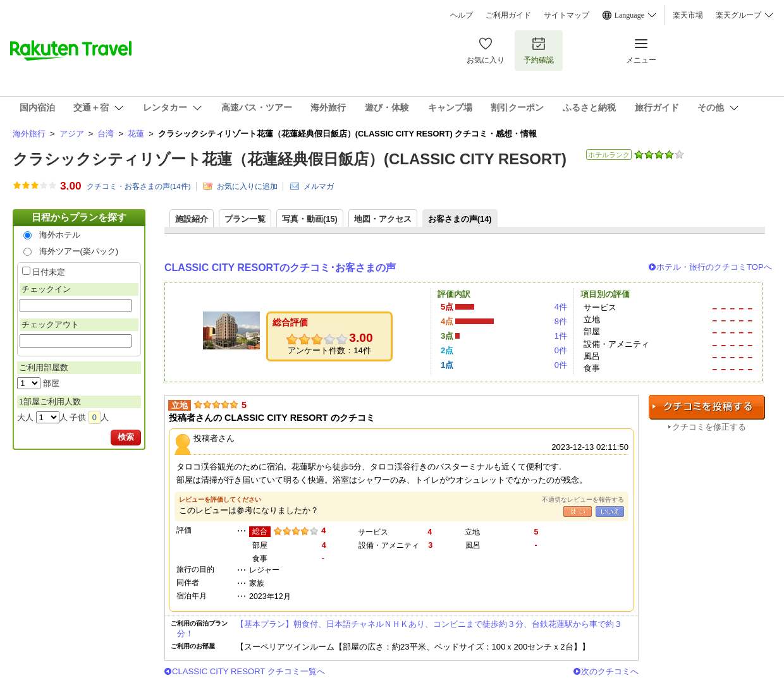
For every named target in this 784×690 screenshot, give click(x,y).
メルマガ (319, 186)
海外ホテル (60, 235)
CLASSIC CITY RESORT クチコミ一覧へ (248, 671)
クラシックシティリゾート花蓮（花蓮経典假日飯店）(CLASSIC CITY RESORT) (290, 159)
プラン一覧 (245, 219)
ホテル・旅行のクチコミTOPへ (714, 267)
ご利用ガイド (508, 15)
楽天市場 (688, 15)
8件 (561, 321)
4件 (561, 307)
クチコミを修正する (709, 427)
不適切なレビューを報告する (583, 499)
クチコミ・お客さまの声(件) (139, 186)
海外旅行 (29, 134)
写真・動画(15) (310, 219)
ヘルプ (462, 15)
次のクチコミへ (610, 671)
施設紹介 (192, 219)
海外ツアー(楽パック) (79, 251)
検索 (126, 437)
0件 (561, 350)
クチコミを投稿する (707, 407)
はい (578, 511)
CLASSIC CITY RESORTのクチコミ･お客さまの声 (280, 268)
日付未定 (49, 272)
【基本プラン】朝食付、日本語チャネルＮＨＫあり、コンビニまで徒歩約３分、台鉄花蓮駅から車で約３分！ (400, 628)
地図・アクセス (383, 219)
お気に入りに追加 (247, 186)
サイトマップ (567, 15)
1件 (561, 336)
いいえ (610, 511)
